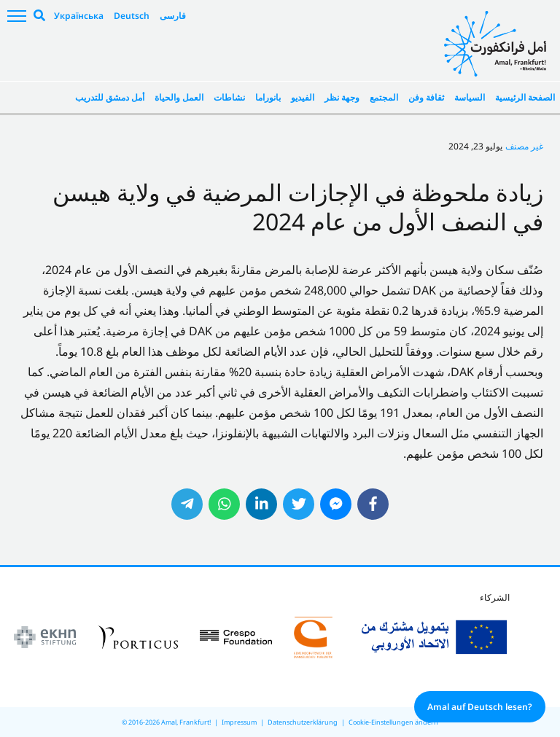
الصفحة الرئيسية (525, 97)
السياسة (470, 97)
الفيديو (303, 97)
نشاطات (229, 97)
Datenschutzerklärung (303, 722)
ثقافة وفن (426, 97)
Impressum (239, 722)
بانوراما (268, 97)
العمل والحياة (179, 97)
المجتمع (384, 97)
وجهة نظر (342, 97)
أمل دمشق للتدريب (110, 97)
